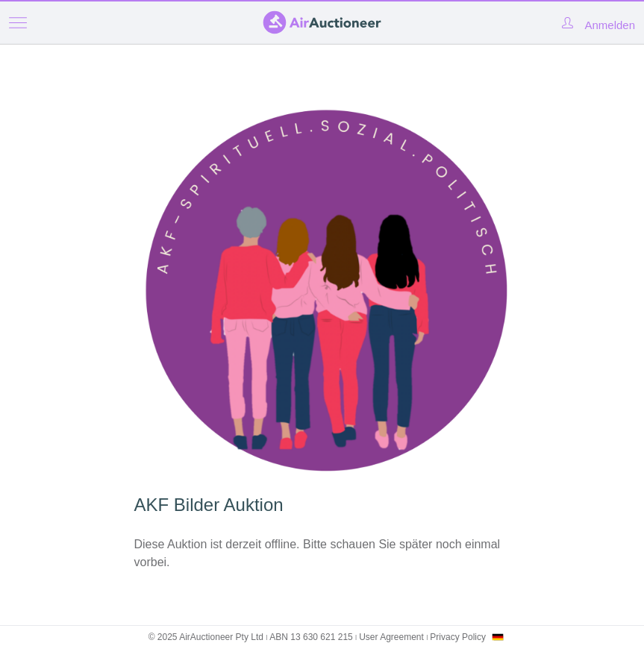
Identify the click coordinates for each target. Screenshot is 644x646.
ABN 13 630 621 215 (311, 637)
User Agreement (391, 637)
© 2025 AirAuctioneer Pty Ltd (206, 637)
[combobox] (498, 637)
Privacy (458, 637)
